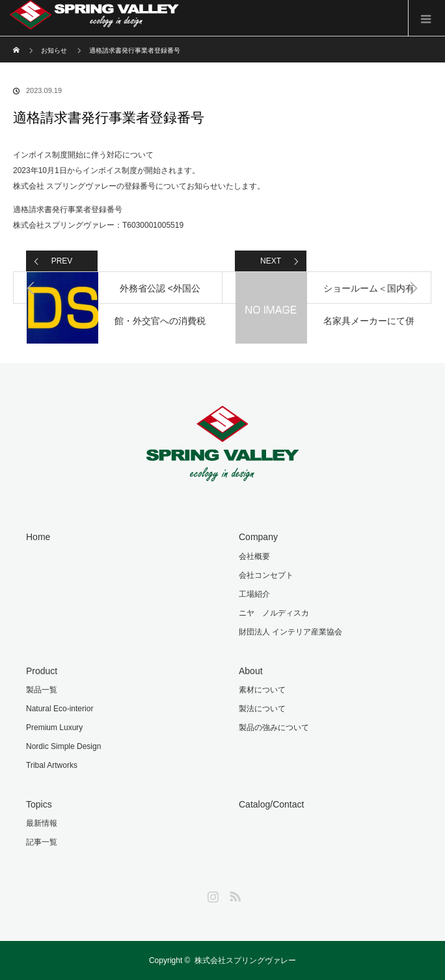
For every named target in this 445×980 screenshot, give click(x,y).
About (251, 671)
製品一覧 (42, 690)
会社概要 (254, 556)
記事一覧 (42, 842)
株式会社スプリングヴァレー (245, 960)
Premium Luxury (54, 728)
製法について (262, 709)
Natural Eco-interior (60, 709)
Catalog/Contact (271, 804)
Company (258, 537)
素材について (262, 690)
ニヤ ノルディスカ (274, 613)
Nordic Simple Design (63, 746)
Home (38, 537)
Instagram (211, 894)
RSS (234, 894)
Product (42, 671)
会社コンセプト (266, 575)
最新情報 (42, 823)
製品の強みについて (274, 728)
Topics (39, 804)
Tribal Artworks (52, 765)
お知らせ (54, 50)
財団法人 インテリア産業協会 (290, 632)
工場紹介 (254, 594)
